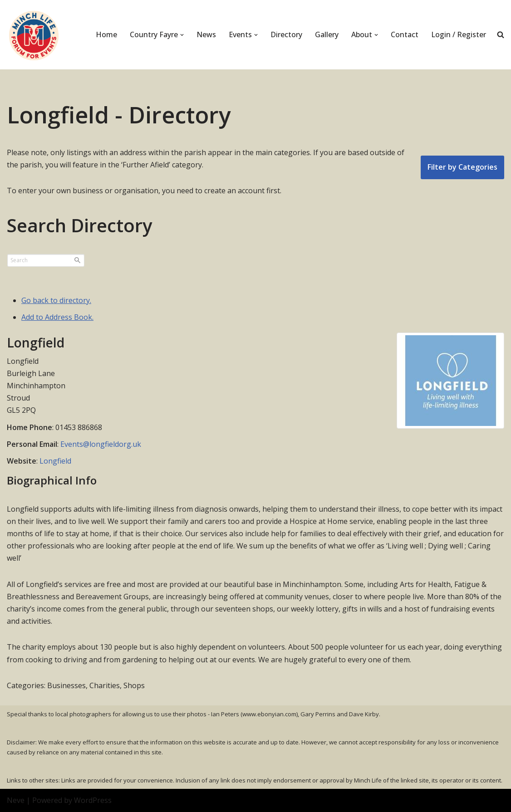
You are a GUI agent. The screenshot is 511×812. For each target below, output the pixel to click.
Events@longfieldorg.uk (101, 444)
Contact (405, 34)
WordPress (93, 800)
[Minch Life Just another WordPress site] (34, 35)
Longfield (55, 461)
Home (106, 34)
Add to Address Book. (57, 317)
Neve (16, 800)
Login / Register (459, 34)
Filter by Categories (462, 167)
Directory (286, 34)
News (206, 34)
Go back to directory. (56, 300)
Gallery (327, 34)
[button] (182, 35)
